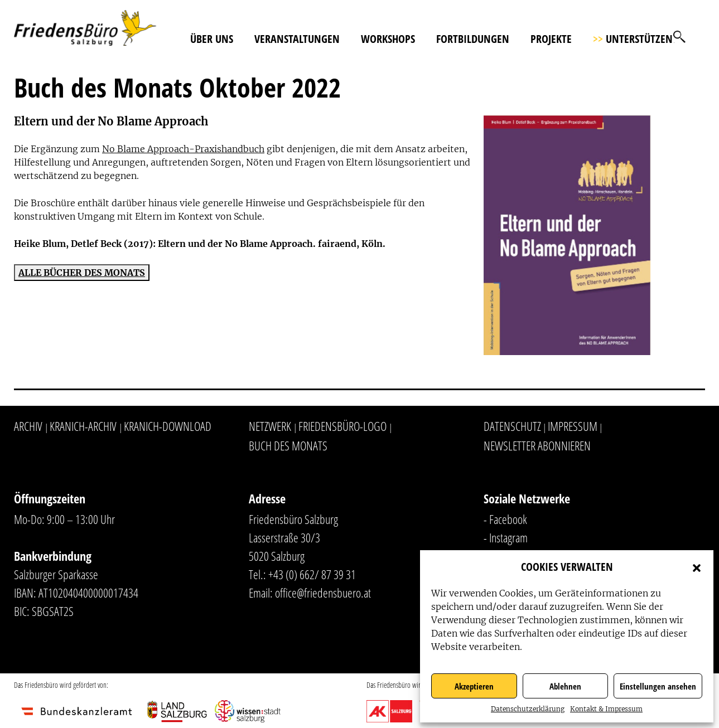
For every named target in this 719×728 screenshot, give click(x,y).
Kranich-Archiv (83, 426)
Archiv (28, 426)
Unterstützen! (634, 39)
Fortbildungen (473, 39)
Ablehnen (565, 686)
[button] (697, 567)
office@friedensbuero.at (323, 593)
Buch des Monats (288, 445)
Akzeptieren (474, 686)
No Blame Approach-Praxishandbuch (183, 149)
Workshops (388, 39)
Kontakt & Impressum (606, 709)
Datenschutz (512, 426)
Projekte (551, 39)
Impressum (573, 426)
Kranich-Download (168, 426)
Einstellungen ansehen (658, 686)
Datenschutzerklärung (528, 709)
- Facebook (505, 519)
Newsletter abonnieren (537, 445)
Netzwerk (270, 426)
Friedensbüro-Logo (342, 426)
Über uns (212, 39)
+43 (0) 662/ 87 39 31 (312, 574)
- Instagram (506, 537)
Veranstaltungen (297, 39)
